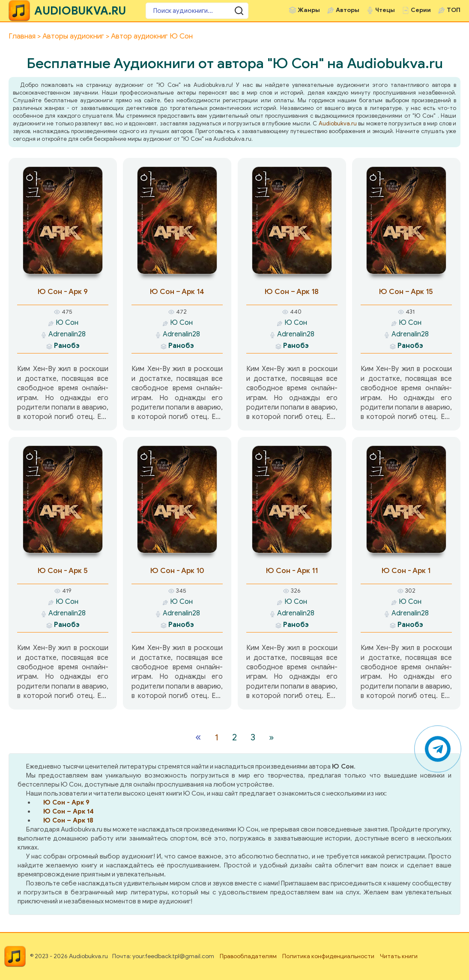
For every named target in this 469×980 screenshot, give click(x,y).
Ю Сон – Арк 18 (292, 292)
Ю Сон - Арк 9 (63, 292)
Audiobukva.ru (338, 123)
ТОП (454, 10)
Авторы (348, 10)
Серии (421, 10)
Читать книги (399, 956)
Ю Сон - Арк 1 (406, 571)
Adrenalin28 (67, 334)
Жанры (309, 10)
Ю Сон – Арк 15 (406, 292)
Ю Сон (67, 323)
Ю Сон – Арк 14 (177, 292)
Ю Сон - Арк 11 (292, 571)
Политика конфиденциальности (328, 956)
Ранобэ (67, 346)
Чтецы (385, 10)
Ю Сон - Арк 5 (63, 571)
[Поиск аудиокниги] (197, 11)
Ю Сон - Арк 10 (177, 571)
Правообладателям (248, 956)
